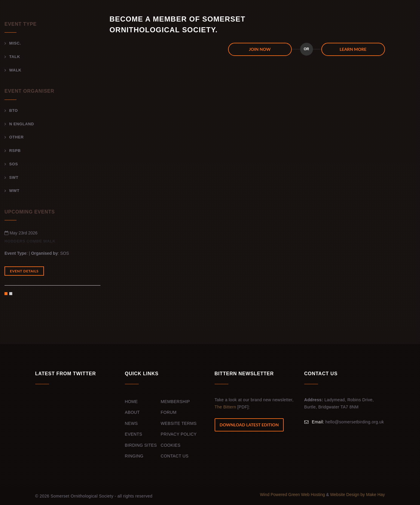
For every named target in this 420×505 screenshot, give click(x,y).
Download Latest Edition (249, 425)
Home (131, 402)
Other (17, 137)
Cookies (171, 445)
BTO (14, 110)
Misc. (15, 43)
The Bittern (225, 407)
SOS (14, 164)
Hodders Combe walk (30, 241)
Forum (169, 412)
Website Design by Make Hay (357, 495)
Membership (175, 402)
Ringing (134, 456)
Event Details (24, 271)
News (131, 423)
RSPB (15, 151)
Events (134, 434)
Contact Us (175, 456)
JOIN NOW (260, 49)
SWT (14, 177)
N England (22, 124)
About (132, 412)
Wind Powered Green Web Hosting (293, 495)
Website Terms (179, 423)
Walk (15, 70)
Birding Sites (141, 445)
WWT (14, 191)
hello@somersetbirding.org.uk (355, 422)
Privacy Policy (179, 434)
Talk (15, 57)
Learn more (353, 49)
